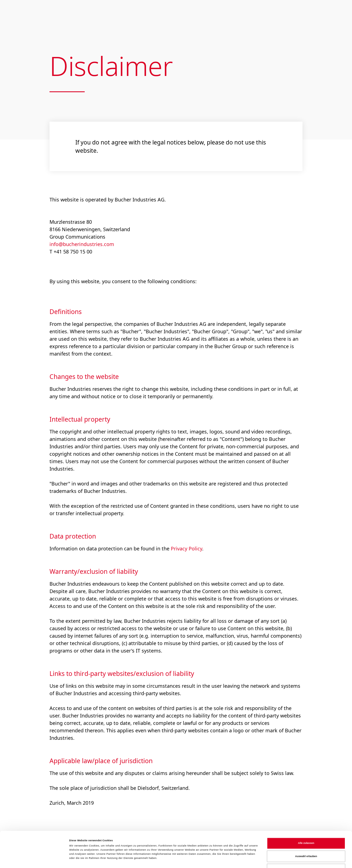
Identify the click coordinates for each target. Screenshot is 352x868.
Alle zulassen (306, 812)
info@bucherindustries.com (82, 244)
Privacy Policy (186, 548)
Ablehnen (306, 839)
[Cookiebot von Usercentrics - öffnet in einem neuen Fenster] (36, 859)
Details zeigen (233, 859)
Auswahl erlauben (306, 826)
